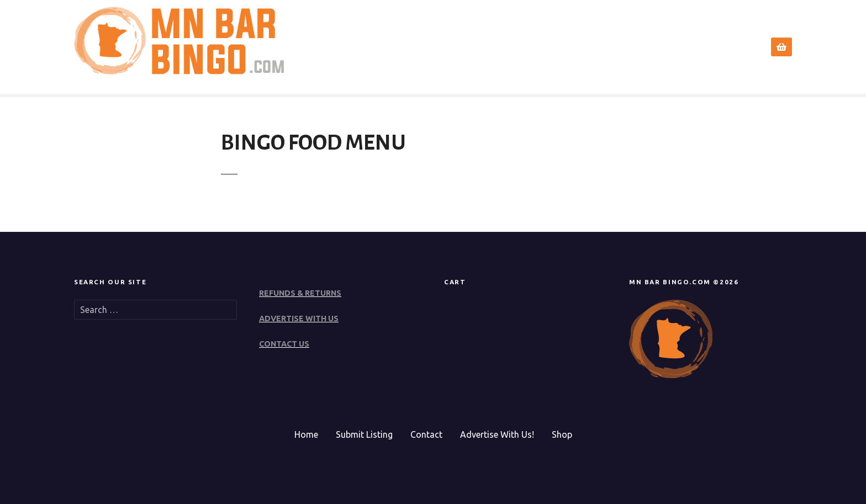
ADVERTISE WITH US (299, 319)
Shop (562, 434)
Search (592, 47)
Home (544, 47)
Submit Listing (364, 434)
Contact (726, 47)
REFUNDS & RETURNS (300, 293)
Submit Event (661, 47)
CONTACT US (284, 344)
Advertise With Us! (497, 434)
